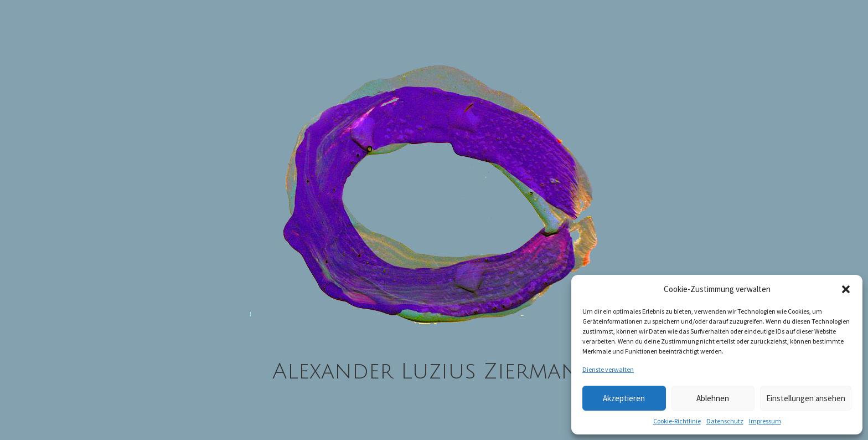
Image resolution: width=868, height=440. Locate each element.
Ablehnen (713, 398)
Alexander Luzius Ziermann (434, 371)
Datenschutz (725, 421)
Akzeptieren (624, 398)
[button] (846, 289)
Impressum (765, 421)
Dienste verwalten (608, 369)
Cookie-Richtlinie (677, 421)
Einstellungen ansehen (806, 398)
